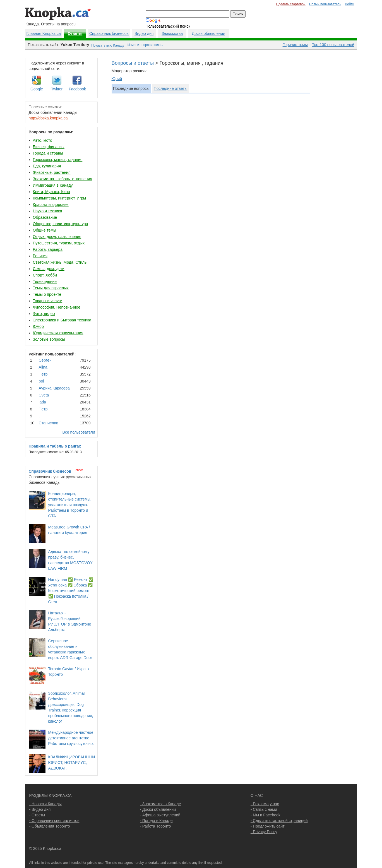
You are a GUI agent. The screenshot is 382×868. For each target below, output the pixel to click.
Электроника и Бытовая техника (62, 320)
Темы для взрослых (51, 288)
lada (42, 402)
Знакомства (172, 33)
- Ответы (37, 815)
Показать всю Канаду (108, 45)
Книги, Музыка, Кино (51, 192)
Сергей (45, 360)
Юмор (38, 326)
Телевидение (45, 282)
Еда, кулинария (47, 166)
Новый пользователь (325, 4)
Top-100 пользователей (333, 45)
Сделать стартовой (291, 4)
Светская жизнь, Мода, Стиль (60, 262)
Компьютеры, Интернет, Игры (60, 198)
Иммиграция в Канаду (53, 185)
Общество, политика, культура (61, 224)
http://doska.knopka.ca (48, 118)
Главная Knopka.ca (44, 33)
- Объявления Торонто (50, 826)
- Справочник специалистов (54, 821)
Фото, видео (44, 314)
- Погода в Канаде (156, 821)
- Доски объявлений (158, 809)
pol (41, 381)
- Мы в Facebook (266, 815)
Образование (45, 217)
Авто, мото (43, 140)
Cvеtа (44, 395)
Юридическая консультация (58, 333)
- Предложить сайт (268, 826)
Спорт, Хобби (45, 275)
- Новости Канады (45, 804)
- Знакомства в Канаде (160, 804)
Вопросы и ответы (133, 63)
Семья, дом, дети (49, 269)
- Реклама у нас (265, 804)
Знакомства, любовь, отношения (63, 179)
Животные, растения (52, 172)
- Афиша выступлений (160, 815)
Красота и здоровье (51, 205)
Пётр (43, 374)
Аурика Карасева (54, 388)
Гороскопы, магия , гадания (58, 160)
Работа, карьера (48, 249)
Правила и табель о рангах (55, 446)
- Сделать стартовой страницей (279, 821)
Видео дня (144, 33)
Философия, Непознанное (57, 307)
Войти (349, 4)
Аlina (43, 367)
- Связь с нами (264, 809)
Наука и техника (48, 211)
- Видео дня (40, 809)
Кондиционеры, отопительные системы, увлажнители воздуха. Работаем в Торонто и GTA (70, 505)
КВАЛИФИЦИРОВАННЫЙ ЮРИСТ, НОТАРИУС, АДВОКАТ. (72, 763)
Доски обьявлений (209, 33)
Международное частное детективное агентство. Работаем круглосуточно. (71, 738)
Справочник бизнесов (109, 33)
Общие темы (45, 230)
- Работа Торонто (155, 826)
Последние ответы (171, 88)
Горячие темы (295, 45)
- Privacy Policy (264, 832)
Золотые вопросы (49, 339)
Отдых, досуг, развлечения (57, 237)
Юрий (117, 79)
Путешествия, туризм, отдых (59, 243)
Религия (40, 256)
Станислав (49, 423)
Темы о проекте (47, 294)
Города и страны (48, 153)
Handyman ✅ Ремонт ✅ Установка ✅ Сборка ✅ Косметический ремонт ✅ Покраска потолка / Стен (71, 591)
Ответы (75, 33)
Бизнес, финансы (49, 147)
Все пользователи (79, 432)
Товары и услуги (48, 301)
